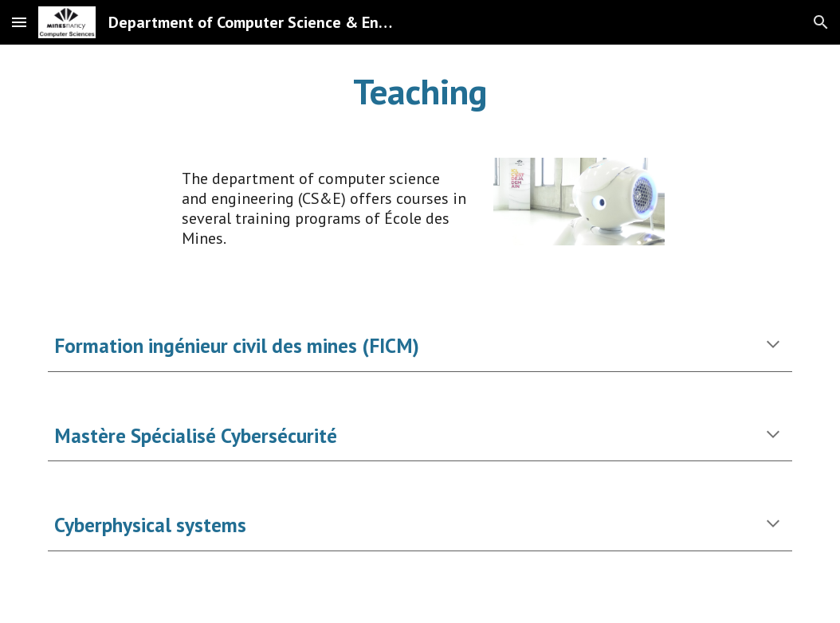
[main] (420, 92)
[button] (19, 22)
